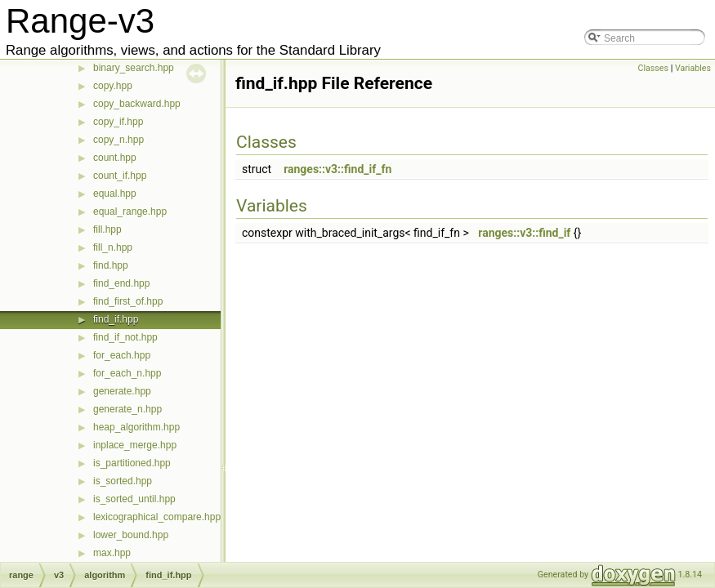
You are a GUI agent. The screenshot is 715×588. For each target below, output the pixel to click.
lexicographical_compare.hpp (157, 517)
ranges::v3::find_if (524, 233)
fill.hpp (107, 229)
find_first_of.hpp (128, 301)
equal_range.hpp (130, 212)
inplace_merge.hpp (135, 445)
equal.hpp (115, 194)
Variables (693, 68)
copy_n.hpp (118, 140)
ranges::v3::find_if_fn (337, 169)
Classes (653, 68)
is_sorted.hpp (123, 481)
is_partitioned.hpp (132, 463)
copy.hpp (113, 86)
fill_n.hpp (113, 247)
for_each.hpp (122, 355)
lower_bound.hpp (131, 535)
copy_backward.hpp (137, 104)
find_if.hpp (116, 319)
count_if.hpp (120, 176)
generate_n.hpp (127, 409)
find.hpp (111, 265)
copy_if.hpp (118, 122)
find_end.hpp (121, 283)
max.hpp (112, 553)
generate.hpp (122, 391)
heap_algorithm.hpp (136, 427)
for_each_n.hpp (127, 373)
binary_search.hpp (134, 68)
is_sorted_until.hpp (134, 499)
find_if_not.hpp (125, 337)
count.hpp (115, 158)
